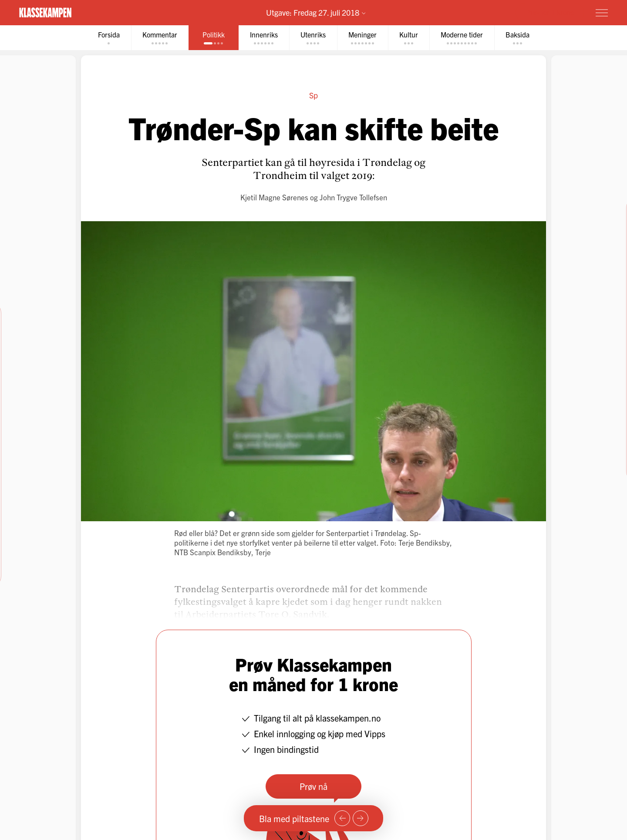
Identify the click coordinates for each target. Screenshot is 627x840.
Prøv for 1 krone (550, 12)
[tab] (109, 38)
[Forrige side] (342, 818)
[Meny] (602, 13)
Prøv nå (313, 786)
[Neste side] (361, 818)
